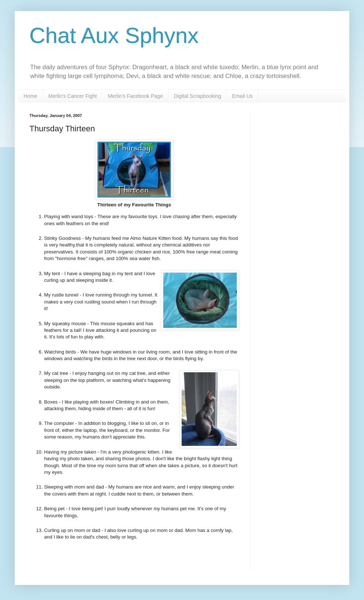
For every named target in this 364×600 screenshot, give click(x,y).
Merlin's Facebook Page (135, 96)
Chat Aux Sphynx (114, 35)
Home (30, 96)
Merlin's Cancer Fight (72, 96)
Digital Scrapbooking (197, 96)
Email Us (242, 96)
